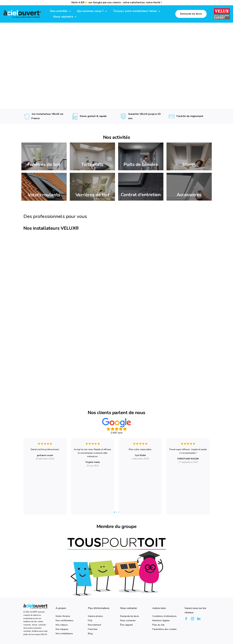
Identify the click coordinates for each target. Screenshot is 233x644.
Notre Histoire (63, 616)
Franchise (93, 629)
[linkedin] (199, 619)
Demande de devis (130, 616)
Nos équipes (62, 629)
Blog (90, 633)
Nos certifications (64, 620)
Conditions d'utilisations (164, 616)
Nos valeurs (62, 625)
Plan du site (158, 625)
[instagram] (193, 619)
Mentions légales (161, 620)
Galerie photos (95, 616)
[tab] (114, 512)
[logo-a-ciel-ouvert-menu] (22, 10)
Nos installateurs (64, 633)
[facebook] (186, 619)
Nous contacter (128, 620)
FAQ (90, 620)
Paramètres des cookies (164, 629)
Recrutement (94, 625)
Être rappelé (126, 625)
